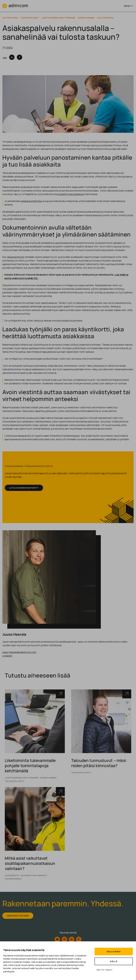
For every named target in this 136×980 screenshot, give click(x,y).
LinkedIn (7, 656)
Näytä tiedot (105, 970)
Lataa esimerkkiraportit (25, 488)
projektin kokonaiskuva (71, 194)
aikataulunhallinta (31, 201)
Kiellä (114, 961)
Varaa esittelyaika (19, 916)
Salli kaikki (114, 952)
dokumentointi (16, 257)
